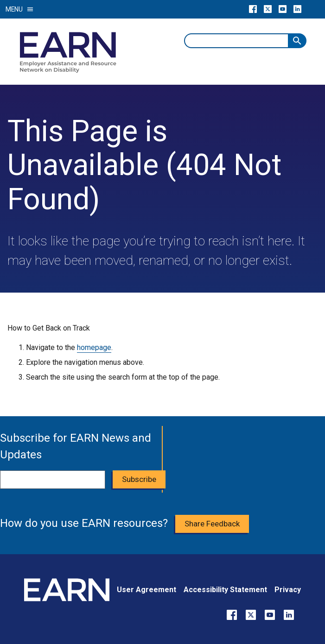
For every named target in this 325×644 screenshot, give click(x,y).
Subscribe (139, 479)
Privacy (288, 590)
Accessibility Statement (225, 590)
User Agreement (147, 590)
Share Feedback (212, 524)
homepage (94, 347)
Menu (20, 9)
